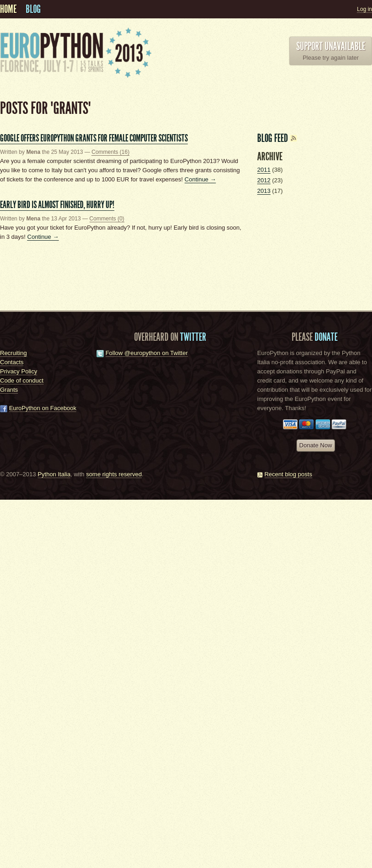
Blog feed (277, 138)
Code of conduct (22, 380)
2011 (264, 170)
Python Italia (54, 474)
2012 (264, 180)
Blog (33, 9)
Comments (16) (110, 152)
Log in (364, 9)
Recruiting (14, 353)
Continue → (200, 179)
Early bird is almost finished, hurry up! (57, 205)
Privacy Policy (19, 371)
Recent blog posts (288, 474)
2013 (264, 191)
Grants (9, 390)
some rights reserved (114, 474)
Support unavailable (331, 46)
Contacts (12, 362)
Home (8, 9)
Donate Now (316, 445)
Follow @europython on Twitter (147, 353)
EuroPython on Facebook (43, 408)
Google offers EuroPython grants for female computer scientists (94, 138)
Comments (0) (107, 219)
